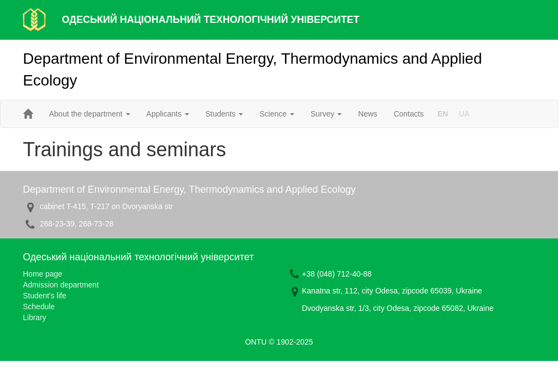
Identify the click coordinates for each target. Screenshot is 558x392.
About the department (90, 114)
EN (443, 114)
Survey (326, 114)
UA (464, 114)
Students (224, 114)
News (368, 114)
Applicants (168, 114)
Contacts (408, 114)
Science (277, 114)
